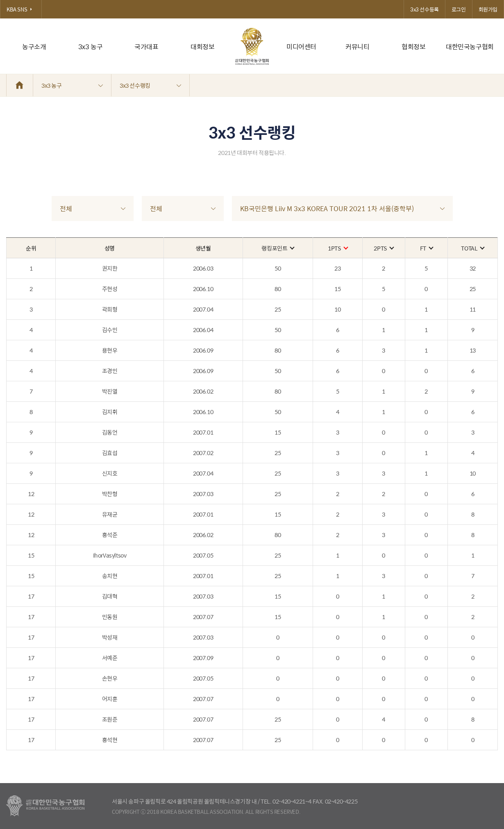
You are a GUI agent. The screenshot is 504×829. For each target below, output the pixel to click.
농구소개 (34, 47)
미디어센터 (301, 47)
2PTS (383, 248)
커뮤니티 (357, 47)
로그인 (459, 9)
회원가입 (488, 9)
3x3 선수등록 (425, 9)
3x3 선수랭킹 (150, 85)
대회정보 (202, 47)
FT (426, 248)
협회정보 (413, 47)
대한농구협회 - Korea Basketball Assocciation (45, 806)
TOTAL (472, 248)
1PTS (337, 248)
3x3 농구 (91, 47)
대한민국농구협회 (470, 47)
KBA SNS (21, 9)
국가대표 (146, 47)
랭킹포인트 (278, 248)
